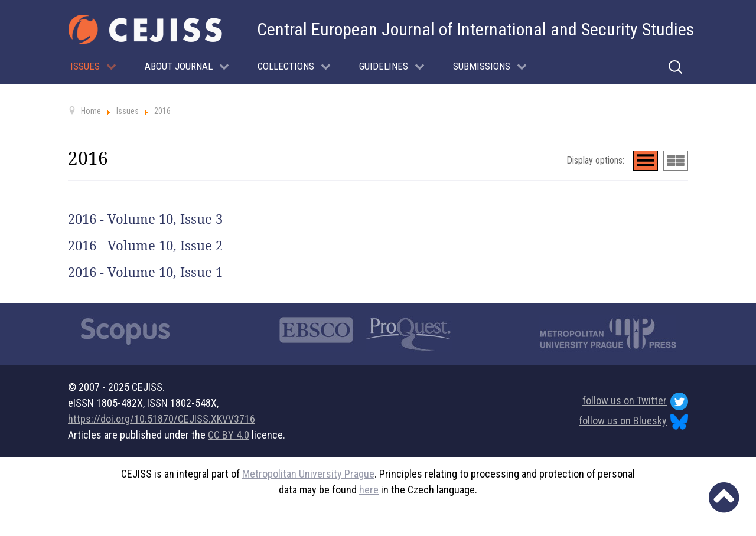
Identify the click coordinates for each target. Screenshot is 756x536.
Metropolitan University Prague (308, 474)
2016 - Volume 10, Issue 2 (145, 246)
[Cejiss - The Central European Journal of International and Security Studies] (145, 30)
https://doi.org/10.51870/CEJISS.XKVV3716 (162, 419)
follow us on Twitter (635, 401)
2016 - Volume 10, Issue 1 (145, 272)
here (369, 490)
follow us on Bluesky (633, 422)
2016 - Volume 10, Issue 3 (145, 219)
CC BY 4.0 (229, 435)
